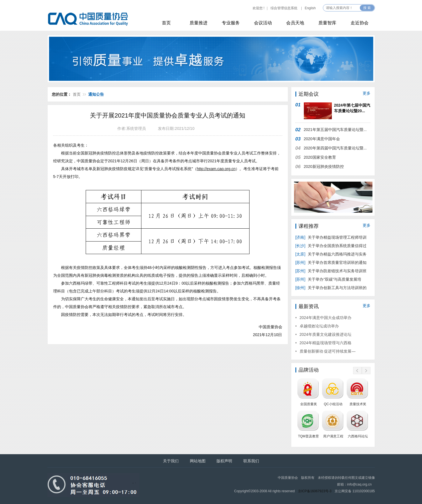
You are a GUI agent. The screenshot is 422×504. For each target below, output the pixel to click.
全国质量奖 (309, 404)
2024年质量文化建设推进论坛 (326, 334)
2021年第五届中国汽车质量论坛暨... (335, 130)
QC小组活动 (333, 404)
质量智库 (327, 23)
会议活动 (263, 23)
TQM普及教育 (308, 436)
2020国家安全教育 (320, 157)
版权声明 (224, 461)
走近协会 (360, 23)
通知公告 (96, 94)
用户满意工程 (333, 436)
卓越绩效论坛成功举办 (319, 326)
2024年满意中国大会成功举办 (326, 318)
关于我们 (171, 461)
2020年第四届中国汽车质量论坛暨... (335, 148)
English (310, 8)
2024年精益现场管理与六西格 (326, 343)
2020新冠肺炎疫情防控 (324, 167)
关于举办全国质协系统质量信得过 (331, 246)
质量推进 (199, 23)
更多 (367, 93)
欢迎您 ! (259, 8)
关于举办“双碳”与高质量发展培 (329, 279)
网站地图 (198, 461)
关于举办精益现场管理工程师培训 (331, 237)
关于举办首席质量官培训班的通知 (331, 262)
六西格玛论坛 (358, 436)
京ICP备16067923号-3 (315, 491)
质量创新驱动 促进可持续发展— (328, 351)
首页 (166, 23)
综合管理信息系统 (284, 8)
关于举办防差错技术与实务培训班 (331, 271)
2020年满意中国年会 (322, 139)
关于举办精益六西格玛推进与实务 (331, 254)
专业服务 (231, 23)
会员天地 (295, 23)
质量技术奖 (358, 404)
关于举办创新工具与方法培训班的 (331, 288)
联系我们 (251, 461)
